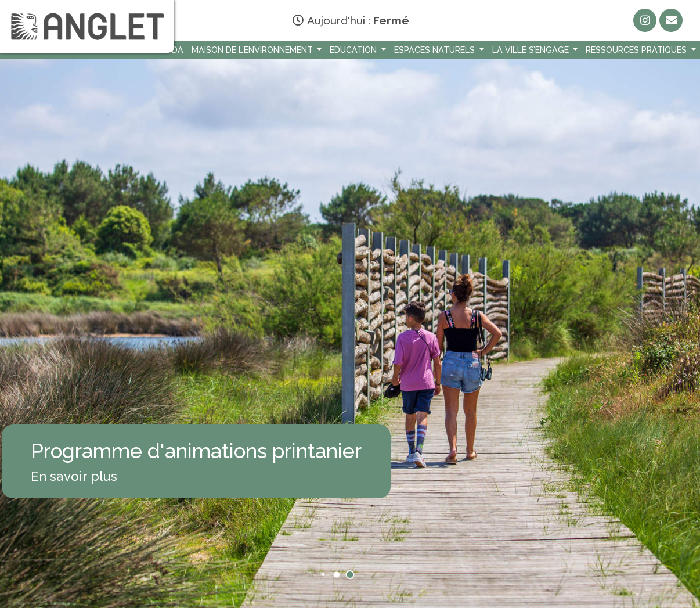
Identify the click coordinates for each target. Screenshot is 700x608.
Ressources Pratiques (637, 50)
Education (354, 50)
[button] (324, 575)
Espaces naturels (436, 50)
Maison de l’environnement (253, 50)
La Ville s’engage (532, 50)
